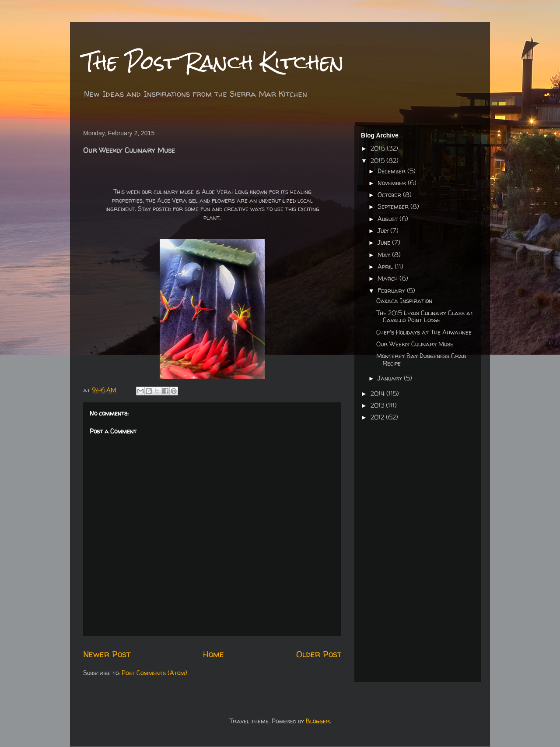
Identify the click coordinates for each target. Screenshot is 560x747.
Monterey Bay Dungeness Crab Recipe (421, 359)
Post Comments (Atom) (154, 673)
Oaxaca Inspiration (404, 301)
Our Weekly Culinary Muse (415, 344)
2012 (378, 417)
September (394, 206)
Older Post (319, 654)
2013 (378, 405)
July (384, 231)
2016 (379, 148)
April (386, 266)
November (393, 183)
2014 (378, 393)
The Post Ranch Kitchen (213, 62)
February (392, 291)
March (388, 278)
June (385, 242)
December (392, 171)
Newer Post (107, 654)
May (385, 255)
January (391, 378)
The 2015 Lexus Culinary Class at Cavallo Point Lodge (425, 317)
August (388, 219)
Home (213, 654)
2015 (378, 160)
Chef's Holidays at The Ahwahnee (424, 332)
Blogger (318, 721)
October (390, 195)
